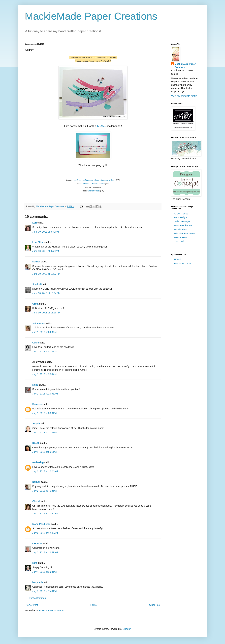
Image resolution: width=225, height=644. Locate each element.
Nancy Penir (181, 237)
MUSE (101, 126)
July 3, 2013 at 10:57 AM (45, 552)
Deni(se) (37, 404)
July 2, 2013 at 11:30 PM (45, 513)
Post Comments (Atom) (51, 610)
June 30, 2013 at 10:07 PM (46, 274)
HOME (178, 259)
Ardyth (36, 424)
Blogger (126, 629)
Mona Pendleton (41, 524)
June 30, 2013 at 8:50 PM (46, 232)
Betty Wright (181, 217)
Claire (36, 343)
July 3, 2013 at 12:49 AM (45, 533)
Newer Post (32, 605)
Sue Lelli (37, 284)
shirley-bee (39, 323)
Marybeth (38, 582)
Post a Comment (38, 598)
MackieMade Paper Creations (91, 16)
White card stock (94, 191)
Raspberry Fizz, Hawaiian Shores (92, 184)
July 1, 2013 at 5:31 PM (44, 452)
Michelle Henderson (185, 234)
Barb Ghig (38, 462)
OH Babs (37, 543)
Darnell (36, 262)
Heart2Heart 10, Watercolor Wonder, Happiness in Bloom (94, 180)
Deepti (36, 443)
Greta (35, 304)
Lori (35, 223)
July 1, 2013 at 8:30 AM (44, 352)
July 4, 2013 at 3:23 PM (44, 572)
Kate (35, 563)
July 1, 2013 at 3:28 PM (44, 413)
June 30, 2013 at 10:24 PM (46, 293)
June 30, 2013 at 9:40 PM (46, 251)
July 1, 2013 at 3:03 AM (44, 332)
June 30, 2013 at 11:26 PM (46, 313)
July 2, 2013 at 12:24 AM (45, 471)
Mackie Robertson (184, 226)
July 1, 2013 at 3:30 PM (44, 433)
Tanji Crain (180, 241)
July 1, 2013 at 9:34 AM (44, 374)
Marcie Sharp (181, 230)
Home (93, 605)
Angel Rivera (181, 214)
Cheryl (36, 501)
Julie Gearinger (182, 221)
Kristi (36, 385)
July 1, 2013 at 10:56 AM (45, 394)
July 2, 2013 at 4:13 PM (44, 491)
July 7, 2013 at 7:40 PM (44, 591)
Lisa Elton (38, 242)
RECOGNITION (183, 263)
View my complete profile (184, 96)
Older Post (155, 605)
